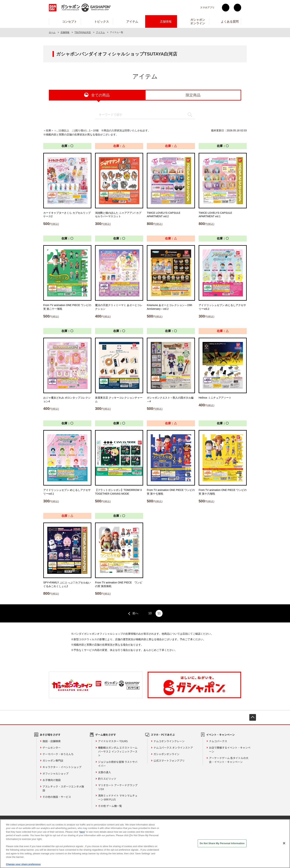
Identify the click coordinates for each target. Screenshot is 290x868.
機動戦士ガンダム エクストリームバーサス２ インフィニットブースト (118, 751)
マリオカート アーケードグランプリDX (118, 787)
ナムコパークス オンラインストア (173, 748)
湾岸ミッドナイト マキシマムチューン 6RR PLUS (118, 797)
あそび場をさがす (50, 735)
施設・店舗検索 (52, 741)
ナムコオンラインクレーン (169, 741)
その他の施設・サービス (57, 797)
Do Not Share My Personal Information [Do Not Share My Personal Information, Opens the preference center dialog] (222, 845)
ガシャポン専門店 (53, 760)
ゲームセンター (52, 748)
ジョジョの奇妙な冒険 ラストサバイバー (118, 764)
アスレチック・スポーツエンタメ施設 (63, 788)
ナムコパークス (218, 741)
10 (150, 613)
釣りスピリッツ (107, 779)
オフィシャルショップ (55, 773)
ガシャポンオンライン (166, 754)
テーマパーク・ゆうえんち (58, 754)
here (82, 834)
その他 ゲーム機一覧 (110, 806)
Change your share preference (23, 866)
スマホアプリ (207, 7)
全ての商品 (100, 95)
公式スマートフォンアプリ (169, 760)
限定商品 (193, 95)
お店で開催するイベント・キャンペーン (230, 749)
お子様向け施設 (52, 780)
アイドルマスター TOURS (113, 741)
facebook (237, 8)
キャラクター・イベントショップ (62, 767)
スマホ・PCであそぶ (163, 735)
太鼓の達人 (104, 772)
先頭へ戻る (253, 717)
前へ (135, 613)
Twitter (226, 8)
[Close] (284, 845)
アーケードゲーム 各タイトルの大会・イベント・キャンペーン (229, 760)
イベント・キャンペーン (220, 735)
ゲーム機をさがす (106, 735)
